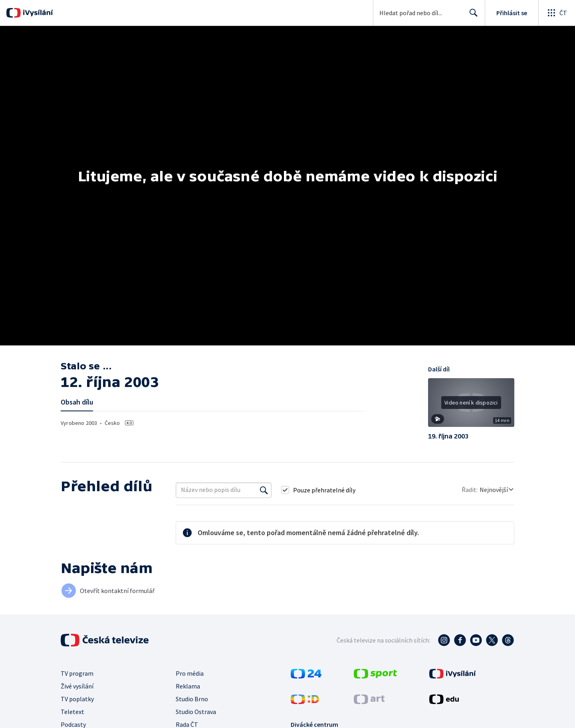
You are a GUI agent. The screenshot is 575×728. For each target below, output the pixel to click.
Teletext (72, 712)
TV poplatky (77, 699)
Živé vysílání (77, 686)
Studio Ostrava (196, 712)
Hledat (471, 16)
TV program (77, 673)
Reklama (188, 686)
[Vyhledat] (264, 490)
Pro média (190, 673)
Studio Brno (192, 699)
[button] (471, 405)
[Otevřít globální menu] (557, 13)
